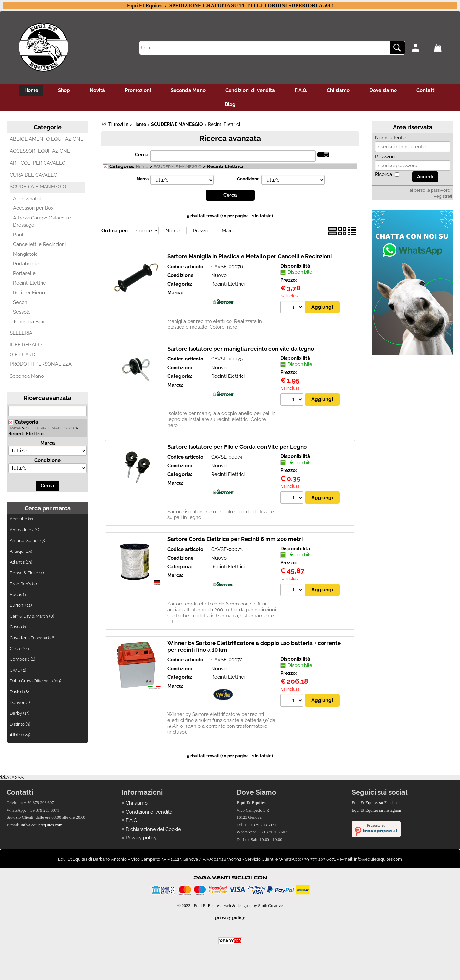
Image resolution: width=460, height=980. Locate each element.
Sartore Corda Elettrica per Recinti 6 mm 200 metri (235, 539)
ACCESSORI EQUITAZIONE (40, 151)
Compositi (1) (22, 659)
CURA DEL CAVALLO (34, 175)
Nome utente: (391, 138)
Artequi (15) (21, 551)
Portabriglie (26, 264)
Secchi (21, 302)
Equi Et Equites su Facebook (376, 803)
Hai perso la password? (429, 190)
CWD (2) (18, 670)
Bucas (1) (18, 595)
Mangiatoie (26, 254)
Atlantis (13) (21, 562)
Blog (230, 104)
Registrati (443, 196)
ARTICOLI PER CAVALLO (38, 163)
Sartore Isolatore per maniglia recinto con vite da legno (241, 349)
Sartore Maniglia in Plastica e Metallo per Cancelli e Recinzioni (249, 256)
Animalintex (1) (24, 530)
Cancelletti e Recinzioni (39, 244)
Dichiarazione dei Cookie (153, 829)
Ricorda (383, 174)
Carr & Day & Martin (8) (32, 616)
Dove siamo (383, 90)
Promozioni (138, 90)
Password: (386, 157)
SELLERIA (21, 333)
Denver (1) (20, 702)
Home (31, 90)
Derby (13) (20, 713)
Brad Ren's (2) (23, 584)
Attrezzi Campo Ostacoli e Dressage (42, 222)
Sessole (22, 312)
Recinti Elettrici (30, 283)
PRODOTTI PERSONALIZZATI (43, 364)
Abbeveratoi (27, 199)
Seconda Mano (188, 90)
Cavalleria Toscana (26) (33, 638)
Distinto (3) (20, 724)
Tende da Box (29, 322)
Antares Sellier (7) (27, 541)
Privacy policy (141, 838)
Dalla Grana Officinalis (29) (35, 681)
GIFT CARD (23, 355)
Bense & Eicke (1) (27, 573)
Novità (97, 90)
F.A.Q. (301, 90)
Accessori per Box (33, 208)
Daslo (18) (19, 692)
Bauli (19, 235)
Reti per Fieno (29, 293)
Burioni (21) (21, 605)
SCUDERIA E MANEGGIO (38, 187)
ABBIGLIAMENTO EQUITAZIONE (46, 139)
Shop (64, 90)
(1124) (20, 735)
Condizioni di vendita (250, 90)
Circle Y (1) (20, 648)
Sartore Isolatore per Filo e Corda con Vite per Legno (237, 447)
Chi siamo (338, 90)
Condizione (47, 460)
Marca (48, 443)
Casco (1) (18, 627)
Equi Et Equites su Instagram (377, 810)
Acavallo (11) (22, 519)
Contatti (426, 90)
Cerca (142, 155)
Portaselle (24, 273)
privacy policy (230, 917)
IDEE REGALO (26, 345)
